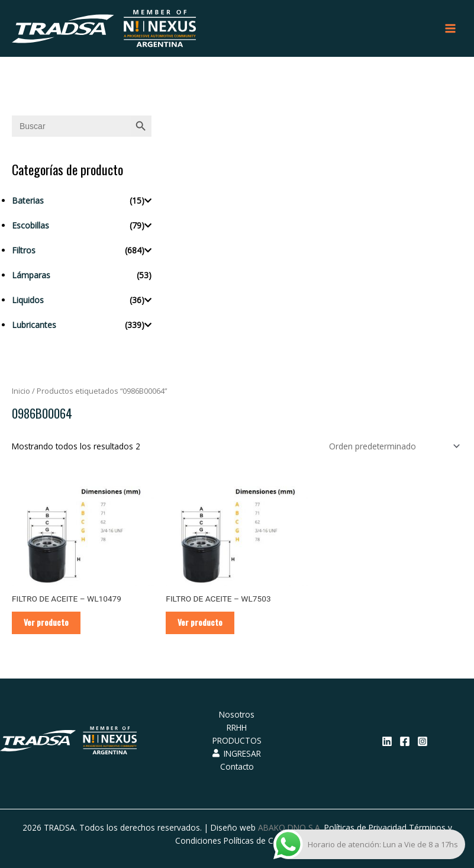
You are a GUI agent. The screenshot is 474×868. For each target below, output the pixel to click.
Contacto (237, 766)
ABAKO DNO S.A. (290, 827)
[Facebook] (405, 741)
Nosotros (237, 714)
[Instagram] (423, 741)
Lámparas (31, 275)
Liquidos (28, 300)
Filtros (24, 250)
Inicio (21, 391)
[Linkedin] (387, 741)
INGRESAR (237, 753)
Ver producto (46, 622)
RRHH (237, 727)
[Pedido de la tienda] (392, 446)
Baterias (28, 200)
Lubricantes (34, 325)
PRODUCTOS (237, 740)
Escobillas (30, 225)
